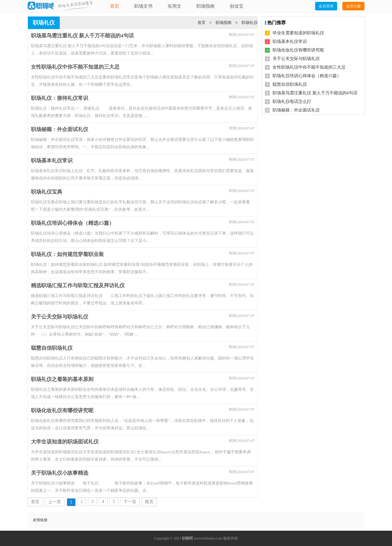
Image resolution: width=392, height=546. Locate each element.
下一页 (130, 502)
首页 (115, 6)
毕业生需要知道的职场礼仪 (298, 33)
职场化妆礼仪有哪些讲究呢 (298, 50)
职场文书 (143, 6)
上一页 (55, 502)
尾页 (149, 502)
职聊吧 (187, 538)
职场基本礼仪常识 (290, 41)
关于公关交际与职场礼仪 (296, 59)
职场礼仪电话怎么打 (292, 102)
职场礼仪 (250, 23)
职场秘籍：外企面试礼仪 (296, 110)
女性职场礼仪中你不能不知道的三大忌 (309, 67)
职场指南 (205, 6)
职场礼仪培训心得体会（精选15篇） (307, 76)
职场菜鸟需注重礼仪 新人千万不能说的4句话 (315, 93)
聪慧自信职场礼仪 (290, 84)
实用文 (174, 6)
